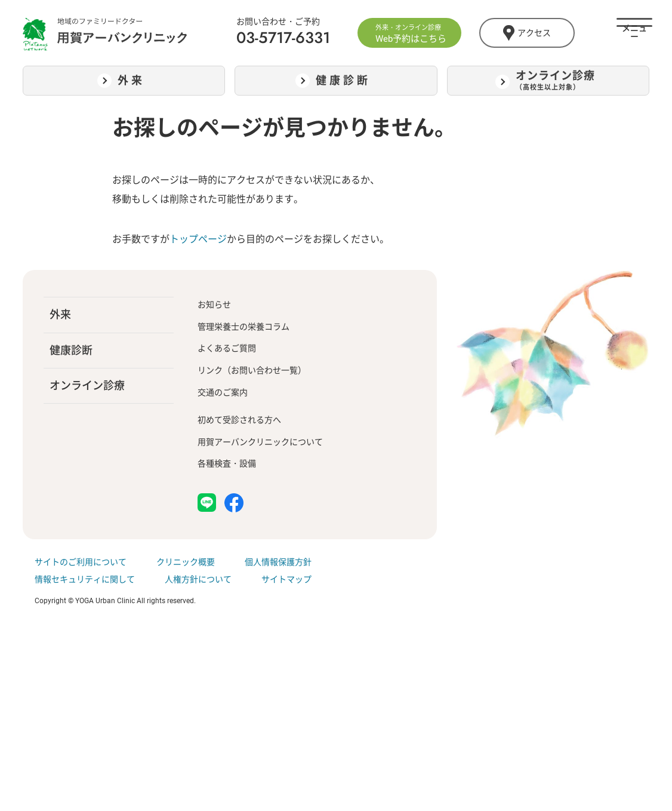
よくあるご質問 (227, 348)
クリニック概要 (186, 562)
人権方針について (198, 579)
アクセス (527, 33)
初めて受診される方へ (239, 420)
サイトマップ (286, 579)
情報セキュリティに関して (85, 579)
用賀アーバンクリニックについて (260, 442)
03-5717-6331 (283, 38)
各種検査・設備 (227, 463)
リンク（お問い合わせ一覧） (252, 370)
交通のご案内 (223, 392)
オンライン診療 (87, 385)
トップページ (198, 239)
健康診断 (71, 350)
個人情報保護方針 (278, 562)
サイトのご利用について (81, 562)
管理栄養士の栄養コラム (243, 327)
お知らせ (214, 305)
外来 (60, 314)
